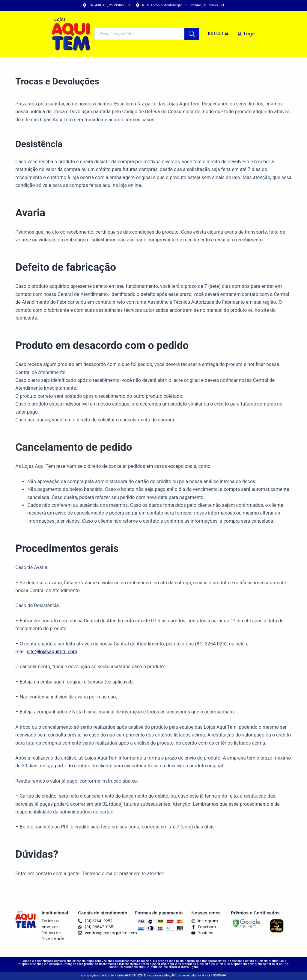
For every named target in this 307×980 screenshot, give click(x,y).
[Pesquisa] (191, 34)
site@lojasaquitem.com (52, 652)
